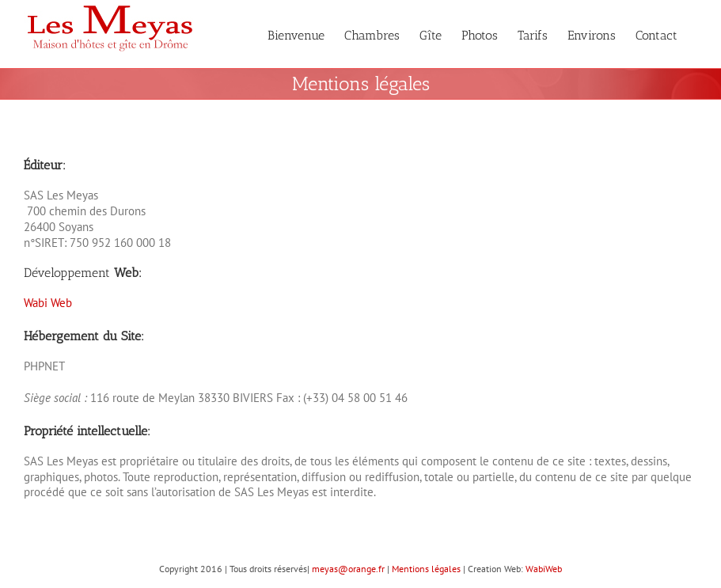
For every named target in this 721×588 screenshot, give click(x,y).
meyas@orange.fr (348, 569)
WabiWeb (544, 569)
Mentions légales (426, 569)
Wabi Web (48, 303)
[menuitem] (296, 34)
